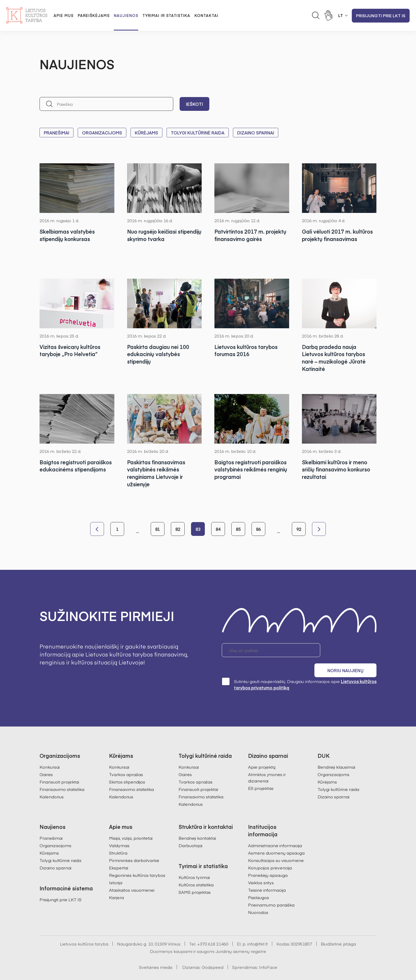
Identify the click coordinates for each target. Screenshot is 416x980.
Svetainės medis (156, 952)
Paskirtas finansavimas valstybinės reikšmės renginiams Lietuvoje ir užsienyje (157, 473)
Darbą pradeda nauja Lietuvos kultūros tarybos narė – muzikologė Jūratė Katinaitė (334, 358)
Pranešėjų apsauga (268, 860)
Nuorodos (258, 898)
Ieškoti (194, 104)
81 (158, 529)
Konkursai (50, 752)
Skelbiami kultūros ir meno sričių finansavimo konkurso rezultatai (338, 469)
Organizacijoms (102, 133)
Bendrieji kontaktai (197, 823)
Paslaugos (259, 883)
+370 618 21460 (213, 929)
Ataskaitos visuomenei (132, 875)
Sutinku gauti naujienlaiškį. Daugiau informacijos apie (299, 670)
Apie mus (64, 15)
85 (238, 529)
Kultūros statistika (196, 870)
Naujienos (126, 15)
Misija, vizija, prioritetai (131, 823)
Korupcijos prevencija (270, 853)
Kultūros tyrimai (194, 863)
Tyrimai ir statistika (166, 15)
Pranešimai (57, 133)
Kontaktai (206, 15)
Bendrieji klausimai (336, 752)
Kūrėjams (146, 133)
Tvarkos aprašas (126, 760)
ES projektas (261, 773)
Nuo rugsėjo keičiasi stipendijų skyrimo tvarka (159, 235)
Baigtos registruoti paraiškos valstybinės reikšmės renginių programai (251, 469)
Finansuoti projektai (59, 767)
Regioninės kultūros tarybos (137, 860)
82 (178, 529)
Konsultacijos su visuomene (276, 846)
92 (299, 529)
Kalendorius (52, 782)
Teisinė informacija (267, 875)
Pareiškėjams (94, 15)
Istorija (116, 868)
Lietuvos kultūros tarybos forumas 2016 (247, 350)
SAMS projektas (195, 877)
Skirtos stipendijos (127, 767)
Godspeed (213, 952)
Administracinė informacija (275, 831)
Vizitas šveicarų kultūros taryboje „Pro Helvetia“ (71, 350)
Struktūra (118, 838)
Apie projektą (262, 752)
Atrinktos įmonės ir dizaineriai (267, 763)
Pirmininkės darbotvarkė (134, 846)
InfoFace (268, 952)
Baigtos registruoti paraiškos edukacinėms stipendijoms (70, 469)
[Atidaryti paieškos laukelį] (316, 15)
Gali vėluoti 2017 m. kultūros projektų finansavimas (338, 235)
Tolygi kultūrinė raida (198, 133)
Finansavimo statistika (62, 775)
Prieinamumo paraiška (271, 890)
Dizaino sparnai (256, 133)
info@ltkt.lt (257, 929)
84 (218, 529)
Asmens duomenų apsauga (276, 838)
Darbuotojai (190, 831)
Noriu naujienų (351, 650)
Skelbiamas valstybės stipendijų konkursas (68, 235)
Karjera (116, 883)
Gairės (46, 760)
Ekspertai (119, 853)
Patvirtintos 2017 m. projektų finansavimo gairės (251, 235)
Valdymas (119, 831)
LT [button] (341, 15)
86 (258, 529)
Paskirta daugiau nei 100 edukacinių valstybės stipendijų (159, 354)
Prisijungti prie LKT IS (381, 16)
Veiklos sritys (261, 868)
